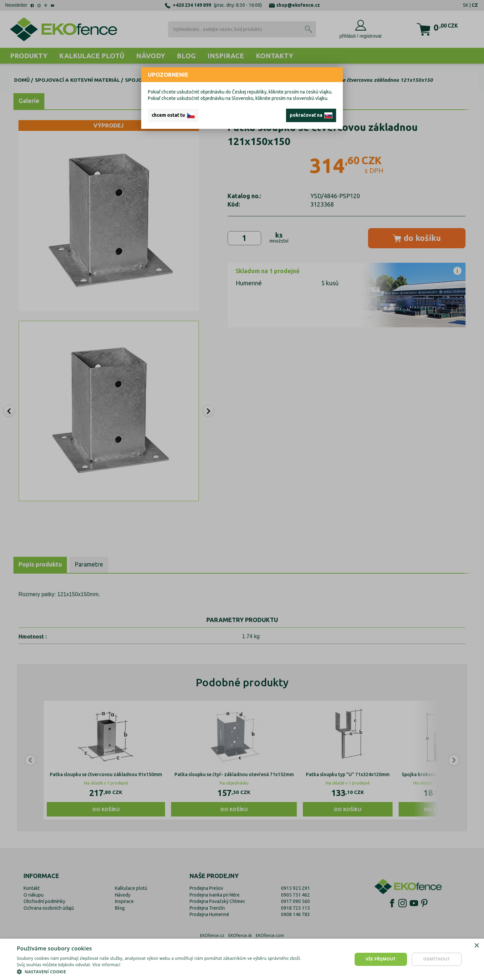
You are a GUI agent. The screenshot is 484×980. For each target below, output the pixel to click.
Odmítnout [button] (437, 959)
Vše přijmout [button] (381, 959)
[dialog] (242, 959)
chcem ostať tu (173, 115)
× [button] (476, 946)
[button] (162, 972)
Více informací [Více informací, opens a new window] (106, 965)
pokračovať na (311, 115)
